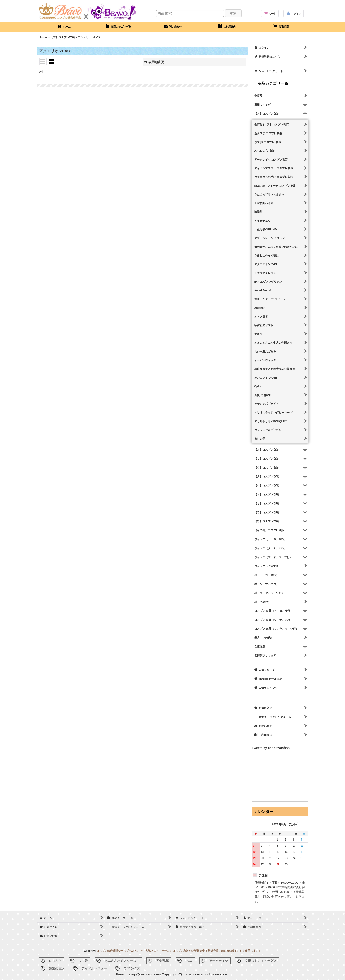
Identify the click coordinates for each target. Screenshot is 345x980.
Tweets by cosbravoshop (271, 748)
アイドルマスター (94, 968)
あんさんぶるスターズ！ (122, 961)
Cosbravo (90, 951)
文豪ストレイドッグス (261, 961)
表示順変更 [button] (154, 62)
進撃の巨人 (57, 968)
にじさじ (55, 961)
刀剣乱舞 (162, 961)
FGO (189, 961)
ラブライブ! (132, 968)
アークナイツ (219, 961)
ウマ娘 (83, 961)
